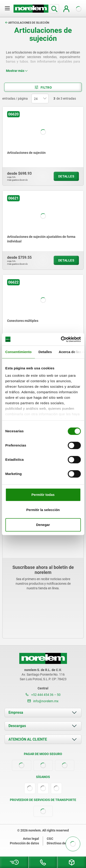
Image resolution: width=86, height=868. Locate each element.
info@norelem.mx (43, 701)
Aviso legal (31, 839)
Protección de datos (24, 843)
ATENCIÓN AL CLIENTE (28, 739)
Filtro (43, 87)
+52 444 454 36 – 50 (43, 695)
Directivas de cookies (62, 843)
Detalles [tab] (45, 352)
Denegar (43, 525)
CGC (50, 839)
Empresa (16, 712)
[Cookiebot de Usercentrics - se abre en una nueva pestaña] (61, 339)
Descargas (17, 726)
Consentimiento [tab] (18, 352)
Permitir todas (43, 495)
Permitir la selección (43, 510)
